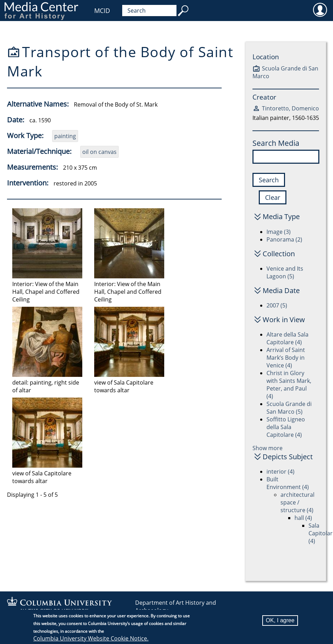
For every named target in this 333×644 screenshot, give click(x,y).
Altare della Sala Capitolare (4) (287, 338)
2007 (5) (277, 305)
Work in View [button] (284, 320)
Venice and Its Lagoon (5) (285, 272)
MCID (102, 11)
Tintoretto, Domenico (290, 108)
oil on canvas (99, 152)
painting (65, 136)
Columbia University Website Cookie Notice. (91, 639)
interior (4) (280, 472)
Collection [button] (279, 254)
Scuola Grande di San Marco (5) (289, 408)
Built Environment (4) (288, 483)
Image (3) (279, 232)
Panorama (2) (284, 239)
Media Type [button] (281, 216)
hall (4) (303, 518)
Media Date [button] (281, 290)
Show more (268, 448)
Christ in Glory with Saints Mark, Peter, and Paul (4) (289, 385)
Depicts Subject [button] (288, 457)
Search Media (276, 143)
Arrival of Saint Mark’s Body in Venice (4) (286, 358)
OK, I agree (280, 621)
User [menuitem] (320, 9)
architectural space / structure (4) (297, 502)
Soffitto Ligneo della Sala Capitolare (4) (286, 427)
